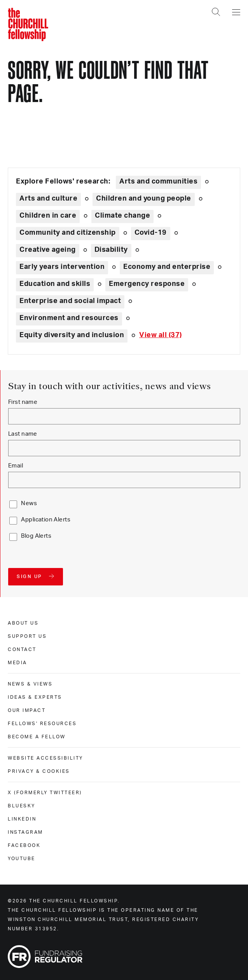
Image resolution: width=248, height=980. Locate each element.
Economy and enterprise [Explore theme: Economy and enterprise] (167, 267)
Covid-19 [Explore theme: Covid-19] (151, 233)
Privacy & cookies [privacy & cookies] (39, 771)
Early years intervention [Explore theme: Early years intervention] (62, 267)
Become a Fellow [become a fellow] (37, 737)
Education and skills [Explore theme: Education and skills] (55, 284)
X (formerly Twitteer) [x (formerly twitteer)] (45, 793)
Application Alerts (46, 520)
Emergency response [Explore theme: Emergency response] (147, 284)
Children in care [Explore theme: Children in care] (48, 216)
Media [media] (17, 663)
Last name (23, 434)
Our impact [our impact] (27, 710)
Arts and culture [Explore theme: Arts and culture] (48, 199)
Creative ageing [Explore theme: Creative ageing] (48, 250)
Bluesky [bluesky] (22, 806)
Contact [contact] (22, 649)
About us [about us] (23, 623)
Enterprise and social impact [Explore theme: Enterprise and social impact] (70, 301)
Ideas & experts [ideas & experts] (35, 697)
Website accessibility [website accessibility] (45, 758)
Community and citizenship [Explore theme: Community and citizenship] (68, 233)
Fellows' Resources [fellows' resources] (42, 724)
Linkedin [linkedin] (22, 819)
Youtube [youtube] (22, 859)
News (29, 503)
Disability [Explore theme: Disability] (111, 250)
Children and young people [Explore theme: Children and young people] (144, 199)
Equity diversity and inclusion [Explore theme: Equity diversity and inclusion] (72, 335)
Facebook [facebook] (24, 845)
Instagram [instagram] (25, 832)
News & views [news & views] (30, 684)
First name (23, 402)
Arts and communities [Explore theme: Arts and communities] (158, 182)
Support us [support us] (27, 636)
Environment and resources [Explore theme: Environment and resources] (69, 318)
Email (16, 466)
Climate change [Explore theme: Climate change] (122, 216)
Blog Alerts (36, 536)
